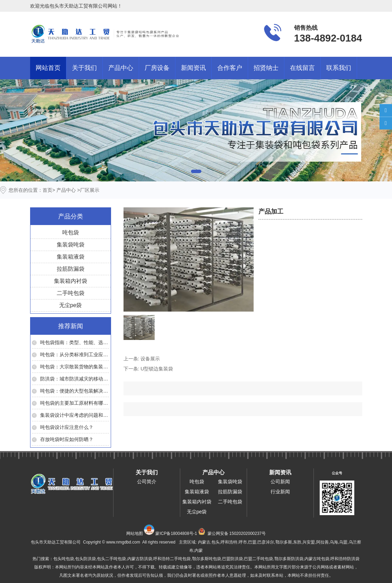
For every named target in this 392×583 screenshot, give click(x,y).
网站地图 (135, 533)
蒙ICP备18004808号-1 (176, 533)
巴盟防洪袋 (233, 559)
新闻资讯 (193, 68)
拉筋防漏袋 (71, 269)
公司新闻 (280, 482)
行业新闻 (280, 492)
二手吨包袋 (71, 293)
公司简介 (147, 482)
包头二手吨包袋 (111, 559)
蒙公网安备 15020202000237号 (237, 533)
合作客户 (230, 68)
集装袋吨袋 (71, 245)
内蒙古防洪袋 (140, 559)
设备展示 (150, 359)
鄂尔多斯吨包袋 (207, 559)
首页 (47, 190)
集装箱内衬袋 (71, 281)
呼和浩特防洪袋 (345, 559)
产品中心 (121, 68)
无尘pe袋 (71, 305)
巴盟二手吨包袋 (258, 559)
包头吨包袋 (64, 559)
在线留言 (302, 68)
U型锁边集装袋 (157, 369)
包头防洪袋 (85, 559)
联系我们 (339, 68)
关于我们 (84, 68)
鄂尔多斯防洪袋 (289, 559)
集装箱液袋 (71, 257)
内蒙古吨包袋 (317, 559)
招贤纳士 (266, 68)
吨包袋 (71, 232)
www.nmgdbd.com (123, 542)
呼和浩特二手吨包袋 (172, 559)
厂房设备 (157, 68)
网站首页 (48, 68)
